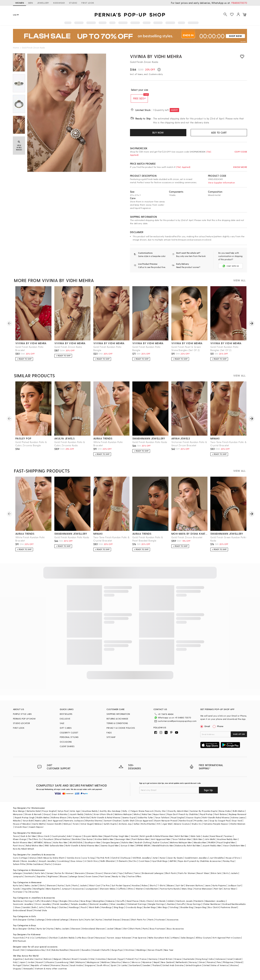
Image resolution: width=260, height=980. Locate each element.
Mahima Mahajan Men (181, 845)
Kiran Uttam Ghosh (103, 817)
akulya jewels (64, 441)
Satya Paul (63, 814)
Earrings (29, 904)
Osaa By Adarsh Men (178, 814)
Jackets (234, 876)
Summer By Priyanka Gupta (204, 814)
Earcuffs (121, 904)
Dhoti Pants (171, 876)
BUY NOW (158, 133)
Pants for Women (187, 876)
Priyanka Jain (201, 823)
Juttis (41, 910)
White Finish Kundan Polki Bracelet (108, 447)
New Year (169, 953)
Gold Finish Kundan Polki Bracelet (29, 352)
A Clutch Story (92, 864)
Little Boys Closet (85, 941)
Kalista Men (127, 845)
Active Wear (230, 892)
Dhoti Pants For (139, 922)
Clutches (63, 910)
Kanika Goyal (186, 823)
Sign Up (208, 793)
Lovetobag (63, 864)
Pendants (199, 904)
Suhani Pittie (19, 867)
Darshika (76, 842)
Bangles (64, 904)
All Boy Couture (203, 941)
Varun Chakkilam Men (234, 848)
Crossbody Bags (134, 910)
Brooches (34, 895)
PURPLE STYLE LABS (22, 717)
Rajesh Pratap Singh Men (117, 839)
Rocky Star (161, 814)
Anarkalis (29, 876)
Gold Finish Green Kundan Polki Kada (228, 542)
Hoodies (136, 888)
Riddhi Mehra (43, 820)
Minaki (16, 864)
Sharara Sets (110, 876)
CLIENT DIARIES (67, 749)
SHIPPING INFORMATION (118, 717)
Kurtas (61, 888)
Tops (121, 876)
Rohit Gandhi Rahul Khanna (216, 820)
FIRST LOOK (88, 3)
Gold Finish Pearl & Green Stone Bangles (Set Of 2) (186, 352)
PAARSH (212, 845)
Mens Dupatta (53, 892)
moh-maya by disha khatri (189, 537)
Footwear (18, 895)
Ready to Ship (119, 879)
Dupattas (41, 879)
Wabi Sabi (196, 839)
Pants (75, 888)
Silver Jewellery (118, 907)
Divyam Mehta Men (93, 839)
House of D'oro (233, 861)
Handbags (74, 910)
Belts (34, 910)
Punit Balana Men (140, 842)
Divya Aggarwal (144, 823)
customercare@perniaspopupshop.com (177, 723)
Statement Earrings (137, 907)
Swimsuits (30, 879)
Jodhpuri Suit (234, 888)
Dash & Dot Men (28, 839)
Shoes (18, 910)
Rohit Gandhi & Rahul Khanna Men (82, 848)
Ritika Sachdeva (35, 867)
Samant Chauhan (113, 823)
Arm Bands (160, 904)
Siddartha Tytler (145, 820)
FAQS (109, 736)
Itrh (159, 827)
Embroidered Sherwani (94, 931)
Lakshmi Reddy (67, 941)
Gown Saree (92, 879)
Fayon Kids (19, 941)
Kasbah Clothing (143, 845)
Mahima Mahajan (123, 817)
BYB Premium (19, 944)
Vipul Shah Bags (159, 864)
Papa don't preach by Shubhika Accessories (200, 864)
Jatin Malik (210, 842)
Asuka (205, 839)
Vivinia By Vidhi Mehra (156, 56)
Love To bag (88, 861)
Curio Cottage (20, 861)
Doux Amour (77, 864)
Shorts (153, 888)
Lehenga (41, 922)
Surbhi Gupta (110, 827)
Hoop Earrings (194, 907)
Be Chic (133, 864)
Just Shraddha (217, 861)
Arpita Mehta (39, 827)
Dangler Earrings (156, 907)
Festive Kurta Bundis (170, 892)
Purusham (48, 842)
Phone (220, 729)
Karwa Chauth (155, 953)
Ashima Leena (238, 820)
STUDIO (73, 3)
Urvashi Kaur (21, 830)
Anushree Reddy (90, 814)
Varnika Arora (73, 861)
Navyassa (100, 941)
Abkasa (47, 845)
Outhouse (126, 861)
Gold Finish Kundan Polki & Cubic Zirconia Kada (70, 447)
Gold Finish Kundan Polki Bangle (107, 352)
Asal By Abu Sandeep (110, 814)
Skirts (226, 876)
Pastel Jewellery (61, 907)
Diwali (16, 953)
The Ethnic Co (35, 842)
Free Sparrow (140, 941)
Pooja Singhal (49, 814)
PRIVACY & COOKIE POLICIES (121, 731)
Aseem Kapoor (36, 830)
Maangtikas (99, 904)
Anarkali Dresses (112, 922)
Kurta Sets (40, 876)
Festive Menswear (203, 892)
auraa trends (103, 441)
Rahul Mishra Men (34, 848)
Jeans (208, 888)
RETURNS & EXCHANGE (117, 722)
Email (205, 729)
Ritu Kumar (74, 820)
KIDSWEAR (59, 3)
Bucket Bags (150, 910)
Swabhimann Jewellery (196, 861)
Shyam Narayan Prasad (166, 823)
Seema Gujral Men (110, 848)
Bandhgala (39, 892)
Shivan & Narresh (33, 817)
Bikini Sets (216, 876)
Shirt (125, 931)
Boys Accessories (175, 931)
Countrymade (58, 839)
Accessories (78, 892)
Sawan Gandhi (54, 827)
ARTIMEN (38, 845)
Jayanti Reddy (76, 817)
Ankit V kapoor (74, 839)
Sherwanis (80, 876)
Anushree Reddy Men (227, 842)
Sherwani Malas (108, 892)
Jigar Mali (167, 827)
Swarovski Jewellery (23, 907)
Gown (99, 876)
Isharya (33, 861)
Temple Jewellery (79, 907)
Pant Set (218, 892)
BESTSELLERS (66, 717)
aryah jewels (181, 441)
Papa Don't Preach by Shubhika (183, 817)
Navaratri (75, 953)
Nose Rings (86, 904)
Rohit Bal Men (182, 839)
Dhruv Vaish (44, 839)
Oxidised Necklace (231, 907)
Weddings (141, 953)
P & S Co (30, 941)
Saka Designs (187, 941)
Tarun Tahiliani (162, 820)
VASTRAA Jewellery (142, 861)
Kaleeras (110, 904)
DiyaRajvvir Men (93, 845)
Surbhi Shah (129, 823)
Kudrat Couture (161, 845)
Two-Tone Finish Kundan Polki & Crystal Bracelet (228, 447)
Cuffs (37, 904)
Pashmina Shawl (229, 910)
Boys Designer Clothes (24, 931)
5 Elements (122, 864)
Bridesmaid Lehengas (153, 876)
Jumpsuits (18, 879)
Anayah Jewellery (47, 864)
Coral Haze (144, 864)
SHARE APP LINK (239, 737)
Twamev (228, 839)
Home (16, 48)
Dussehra (86, 953)
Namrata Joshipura (74, 823)
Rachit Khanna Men (22, 845)
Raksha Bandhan (60, 953)
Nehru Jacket (31, 888)
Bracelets (46, 904)
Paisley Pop (229, 864)
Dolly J (126, 814)
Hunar (163, 861)
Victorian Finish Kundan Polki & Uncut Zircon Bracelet (189, 447)
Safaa (136, 827)
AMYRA (173, 864)
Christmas (129, 953)
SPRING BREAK (143, 848)
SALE (62, 726)
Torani (76, 827)
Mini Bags (163, 910)
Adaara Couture (182, 827)
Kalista (89, 817)
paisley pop (23, 441)
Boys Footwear (157, 931)
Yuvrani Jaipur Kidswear (119, 941)
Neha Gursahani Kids (159, 941)
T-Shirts (161, 888)
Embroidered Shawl (23, 913)
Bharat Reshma (63, 842)
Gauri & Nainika (60, 817)
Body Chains (147, 904)
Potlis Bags (51, 910)
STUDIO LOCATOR (21, 726)
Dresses (90, 876)
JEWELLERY (43, 3)
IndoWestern (152, 892)
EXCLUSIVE (65, 722)
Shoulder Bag (187, 910)
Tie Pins (106, 888)
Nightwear (53, 879)
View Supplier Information (221, 182)
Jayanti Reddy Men (212, 848)
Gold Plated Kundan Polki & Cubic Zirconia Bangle (31, 447)
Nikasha (17, 823)
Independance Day (36, 953)
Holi (23, 953)
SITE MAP (111, 740)
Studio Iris (197, 827)
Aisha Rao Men (60, 845)
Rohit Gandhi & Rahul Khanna (106, 820)
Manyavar (18, 817)
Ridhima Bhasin (59, 820)
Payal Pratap (206, 817)
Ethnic (131, 892)
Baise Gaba (225, 814)
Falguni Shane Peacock (142, 814)
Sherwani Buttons (194, 888)
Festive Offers (135, 879)
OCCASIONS (66, 745)
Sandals (26, 910)
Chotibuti (53, 941)
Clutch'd (115, 861)
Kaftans (129, 876)
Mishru (137, 817)
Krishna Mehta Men (104, 842)
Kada (243, 907)
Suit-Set (180, 888)
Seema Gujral (129, 820)
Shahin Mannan (238, 827)
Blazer (118, 931)
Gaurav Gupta (193, 820)
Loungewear (92, 892)
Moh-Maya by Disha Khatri (52, 861)
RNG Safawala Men (54, 848)
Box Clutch (214, 910)
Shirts (42, 888)
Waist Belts (94, 910)
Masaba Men (200, 845)
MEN (30, 3)
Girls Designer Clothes (24, 922)
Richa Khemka (148, 827)
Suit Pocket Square (121, 888)
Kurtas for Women (64, 876)
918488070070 (239, 3)
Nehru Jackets (62, 931)
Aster (155, 861)
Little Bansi (42, 941)
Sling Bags (119, 910)
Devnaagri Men (123, 842)
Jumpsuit (66, 892)
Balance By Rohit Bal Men (188, 848)
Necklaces (18, 904)
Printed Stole (41, 913)
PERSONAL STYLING (69, 740)
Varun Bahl (28, 823)
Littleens (175, 941)
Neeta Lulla (40, 823)
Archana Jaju (125, 827)
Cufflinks (122, 892)
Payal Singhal (178, 820)
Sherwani (51, 888)
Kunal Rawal (216, 839)
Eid (48, 953)
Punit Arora (19, 848)
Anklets (171, 904)
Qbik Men (198, 842)
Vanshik (134, 839)
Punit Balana (221, 817)
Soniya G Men (127, 848)
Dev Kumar (88, 842)
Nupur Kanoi (159, 817)
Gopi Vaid (237, 823)
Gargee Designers (111, 845)
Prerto (48, 867)
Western (140, 892)
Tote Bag (174, 910)
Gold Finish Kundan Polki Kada (150, 445)
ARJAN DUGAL (76, 845)
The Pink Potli (103, 861)
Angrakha (27, 892)
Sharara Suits (77, 922)
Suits (68, 888)
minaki (215, 441)
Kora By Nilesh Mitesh (23, 852)
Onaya (47, 817)
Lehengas (18, 876)
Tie (26, 895)
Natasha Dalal (34, 814)
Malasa (98, 827)
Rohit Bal (85, 820)
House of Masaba (22, 827)
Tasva (16, 839)
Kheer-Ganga (20, 842)
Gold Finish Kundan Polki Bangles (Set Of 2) (224, 352)
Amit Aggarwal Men (161, 842)
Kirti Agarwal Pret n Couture (227, 941)
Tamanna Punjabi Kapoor (216, 827)
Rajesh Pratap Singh (25, 820)
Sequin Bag (201, 910)
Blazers (171, 888)
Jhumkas (171, 907)
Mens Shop (187, 892)
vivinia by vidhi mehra (31, 346)
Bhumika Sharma (94, 823)
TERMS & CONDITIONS (117, 726)
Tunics (137, 876)
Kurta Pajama (219, 888)
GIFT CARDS (66, 731)
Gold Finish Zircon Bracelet (187, 540)
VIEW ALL (239, 283)
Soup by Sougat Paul (220, 823)
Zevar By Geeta (175, 861)
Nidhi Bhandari (108, 864)
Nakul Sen (147, 817)
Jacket (110, 931)
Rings (55, 904)
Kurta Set (90, 922)
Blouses (64, 879)
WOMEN (19, 3)
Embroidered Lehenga (58, 922)
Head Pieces (133, 904)
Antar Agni (75, 814)
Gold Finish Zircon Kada (68, 350)
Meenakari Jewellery (215, 904)
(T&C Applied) (183, 167)
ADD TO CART (219, 133)
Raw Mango (19, 814)
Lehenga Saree (76, 879)
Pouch (84, 910)
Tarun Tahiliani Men (182, 842)
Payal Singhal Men (226, 845)
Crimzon (57, 867)
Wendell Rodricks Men (163, 848)
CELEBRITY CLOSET (69, 736)
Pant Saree (105, 879)
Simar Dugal (87, 827)
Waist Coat (95, 888)
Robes (145, 888)
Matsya (67, 827)
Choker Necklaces (211, 907)
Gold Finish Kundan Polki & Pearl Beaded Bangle (148, 542)
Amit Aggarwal (55, 823)
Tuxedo (17, 892)
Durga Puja (117, 953)
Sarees (50, 876)
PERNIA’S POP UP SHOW (24, 722)
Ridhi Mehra (239, 814)
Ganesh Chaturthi (101, 953)
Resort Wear (203, 876)
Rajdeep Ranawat (238, 817)
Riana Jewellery (29, 864)
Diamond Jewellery (99, 907)
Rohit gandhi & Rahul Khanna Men (157, 839)
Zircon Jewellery (43, 907)
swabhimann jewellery (149, 441)
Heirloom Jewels (184, 904)
